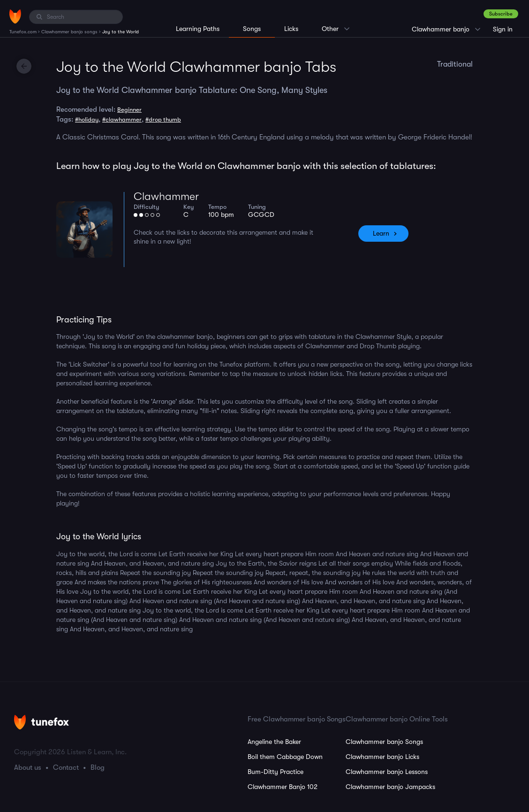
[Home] (15, 16)
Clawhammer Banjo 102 (283, 787)
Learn (381, 233)
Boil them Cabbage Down (285, 757)
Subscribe (501, 14)
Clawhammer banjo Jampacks (390, 787)
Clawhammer (166, 196)
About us (28, 767)
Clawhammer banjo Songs (384, 742)
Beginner (129, 110)
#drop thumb (163, 119)
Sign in (503, 29)
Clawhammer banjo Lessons (387, 772)
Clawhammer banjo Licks (382, 757)
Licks (291, 29)
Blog (98, 767)
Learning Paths (198, 29)
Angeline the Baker (274, 742)
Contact (66, 767)
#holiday (87, 119)
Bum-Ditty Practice (276, 772)
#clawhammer (122, 119)
